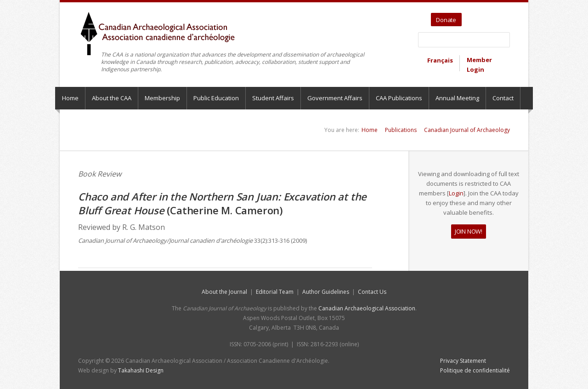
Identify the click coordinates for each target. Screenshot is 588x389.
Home (70, 98)
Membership (162, 98)
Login (456, 193)
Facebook (493, 17)
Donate (446, 20)
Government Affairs (335, 98)
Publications (401, 130)
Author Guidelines (326, 292)
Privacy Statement (463, 361)
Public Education (216, 98)
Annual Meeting (457, 98)
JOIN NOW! (469, 231)
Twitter (470, 17)
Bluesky (504, 17)
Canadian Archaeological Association (367, 308)
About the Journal (224, 292)
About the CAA (112, 98)
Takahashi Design (141, 370)
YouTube (483, 17)
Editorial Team (275, 292)
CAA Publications (399, 98)
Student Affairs (273, 98)
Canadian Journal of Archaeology (467, 130)
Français (440, 60)
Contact (503, 98)
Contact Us (372, 292)
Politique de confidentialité (475, 370)
